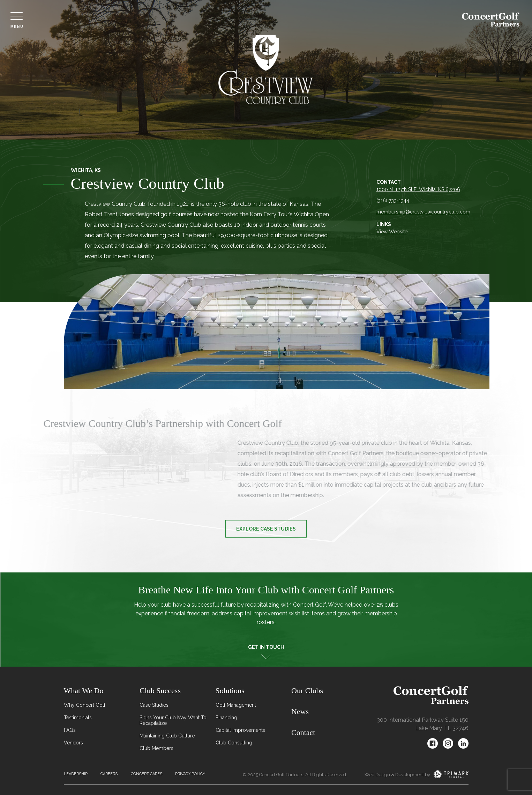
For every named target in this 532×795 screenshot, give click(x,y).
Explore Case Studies (266, 529)
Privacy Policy (190, 774)
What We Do (84, 691)
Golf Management (236, 705)
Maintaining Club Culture (167, 736)
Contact (303, 732)
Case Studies (154, 705)
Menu (17, 20)
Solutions (230, 691)
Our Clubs (307, 691)
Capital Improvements (240, 730)
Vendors (73, 743)
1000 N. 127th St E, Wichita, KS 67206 (419, 189)
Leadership (76, 774)
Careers (109, 774)
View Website (393, 232)
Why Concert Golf (85, 705)
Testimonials (78, 718)
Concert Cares (147, 774)
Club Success (160, 691)
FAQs (70, 730)
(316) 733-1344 (394, 201)
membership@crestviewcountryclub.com (424, 212)
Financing (226, 718)
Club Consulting (234, 743)
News (300, 711)
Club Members (156, 748)
